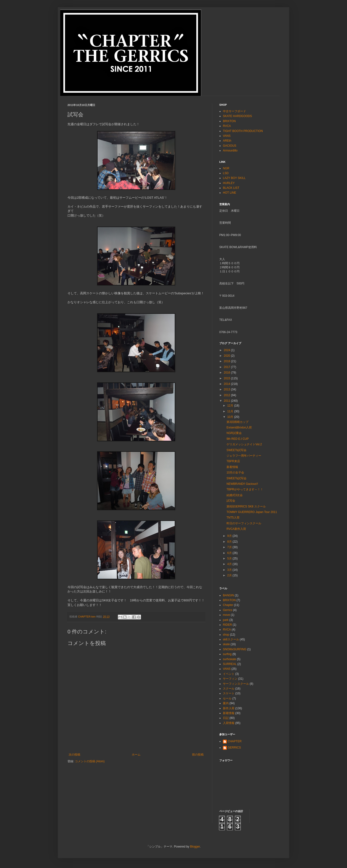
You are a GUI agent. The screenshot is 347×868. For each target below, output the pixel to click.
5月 (230, 559)
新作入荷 (229, 708)
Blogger (195, 847)
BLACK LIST (231, 188)
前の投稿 (198, 755)
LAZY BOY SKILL (234, 178)
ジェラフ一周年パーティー (244, 456)
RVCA (227, 126)
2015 (227, 378)
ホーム (136, 755)
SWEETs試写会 (237, 450)
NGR (226, 168)
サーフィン (230, 679)
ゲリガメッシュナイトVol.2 (244, 444)
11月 (231, 411)
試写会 (231, 501)
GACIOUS (230, 146)
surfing (227, 654)
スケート (229, 693)
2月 (230, 575)
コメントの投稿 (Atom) (90, 761)
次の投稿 (74, 755)
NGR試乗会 (234, 433)
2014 (227, 384)
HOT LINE (230, 193)
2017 (227, 367)
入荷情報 (229, 723)
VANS (227, 136)
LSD (226, 173)
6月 (230, 553)
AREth (227, 141)
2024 (227, 350)
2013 (227, 389)
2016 (227, 373)
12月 (231, 406)
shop (226, 635)
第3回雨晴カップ (237, 422)
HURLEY (229, 183)
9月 (230, 536)
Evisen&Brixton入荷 (239, 427)
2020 (227, 356)
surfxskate (230, 659)
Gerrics (228, 610)
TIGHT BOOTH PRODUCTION (243, 131)
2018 (227, 361)
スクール (229, 689)
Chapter (228, 605)
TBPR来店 (233, 461)
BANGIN (228, 595)
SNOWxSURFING (235, 649)
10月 (231, 417)
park (226, 620)
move (226, 615)
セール (227, 698)
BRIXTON (229, 121)
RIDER (227, 625)
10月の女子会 (235, 473)
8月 (230, 542)
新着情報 (232, 467)
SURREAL (230, 664)
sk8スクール (231, 639)
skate (226, 644)
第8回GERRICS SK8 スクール (246, 506)
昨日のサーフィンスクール (244, 523)
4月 (230, 564)
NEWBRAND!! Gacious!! (242, 484)
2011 (227, 401)
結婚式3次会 (235, 495)
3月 (230, 570)
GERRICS (234, 748)
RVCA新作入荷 (236, 529)
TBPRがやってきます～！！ (245, 489)
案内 (226, 703)
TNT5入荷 (233, 518)
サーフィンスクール (236, 684)
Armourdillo (230, 151)
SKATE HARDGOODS (237, 116)
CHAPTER (235, 741)
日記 (226, 718)
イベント (229, 674)
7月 (230, 547)
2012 (227, 395)
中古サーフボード (234, 111)
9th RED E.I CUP (238, 439)
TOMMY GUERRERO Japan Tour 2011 (252, 512)
